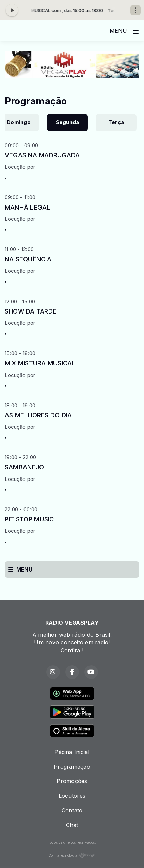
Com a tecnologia (72, 855)
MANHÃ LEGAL (28, 207)
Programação (72, 767)
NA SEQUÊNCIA (28, 259)
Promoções (72, 781)
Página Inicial (72, 752)
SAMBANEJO (24, 467)
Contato (72, 810)
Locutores (72, 796)
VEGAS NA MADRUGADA (42, 155)
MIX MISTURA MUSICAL (40, 363)
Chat (72, 825)
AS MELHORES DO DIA (38, 415)
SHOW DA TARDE (31, 311)
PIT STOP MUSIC (29, 519)
